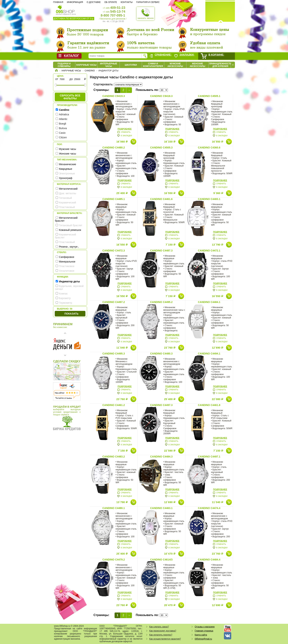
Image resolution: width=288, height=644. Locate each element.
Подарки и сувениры (64, 65)
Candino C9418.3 (161, 96)
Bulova (63, 128)
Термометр (66, 303)
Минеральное (67, 262)
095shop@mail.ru (203, 639)
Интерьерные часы (109, 65)
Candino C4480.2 (114, 148)
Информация (75, 2)
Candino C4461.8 (209, 405)
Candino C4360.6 (209, 148)
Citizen (63, 137)
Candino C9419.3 (114, 96)
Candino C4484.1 (209, 302)
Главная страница (204, 631)
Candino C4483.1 (209, 199)
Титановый (65, 198)
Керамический (67, 203)
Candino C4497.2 (114, 302)
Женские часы (67, 154)
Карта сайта (201, 635)
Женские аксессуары (198, 65)
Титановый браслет (71, 225)
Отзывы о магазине (205, 627)
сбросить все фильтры (70, 97)
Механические (67, 164)
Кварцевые (66, 169)
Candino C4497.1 (209, 457)
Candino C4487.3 (161, 251)
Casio (62, 133)
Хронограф (66, 178)
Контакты (127, 2)
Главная (58, 2)
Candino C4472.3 (114, 251)
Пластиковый (67, 207)
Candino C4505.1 (209, 96)
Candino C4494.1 (209, 354)
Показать (71, 314)
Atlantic (63, 119)
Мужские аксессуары (175, 65)
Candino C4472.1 (209, 251)
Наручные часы (86, 65)
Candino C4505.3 (161, 148)
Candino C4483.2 (114, 457)
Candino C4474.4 (209, 508)
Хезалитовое (67, 271)
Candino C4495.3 (114, 354)
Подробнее (125, 129)
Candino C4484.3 (161, 457)
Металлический (68, 189)
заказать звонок (145, 14)
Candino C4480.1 (114, 508)
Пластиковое (67, 266)
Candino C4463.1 (161, 508)
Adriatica (64, 114)
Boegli (63, 124)
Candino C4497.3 (161, 405)
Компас (63, 294)
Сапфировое (67, 257)
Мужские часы (67, 149)
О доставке (94, 2)
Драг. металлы (68, 193)
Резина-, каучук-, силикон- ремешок (67, 248)
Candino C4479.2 (114, 560)
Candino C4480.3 (161, 354)
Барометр (65, 298)
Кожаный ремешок (70, 230)
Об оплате (111, 2)
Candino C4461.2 (114, 405)
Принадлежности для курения (220, 65)
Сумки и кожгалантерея (153, 65)
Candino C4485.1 (114, 199)
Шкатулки (131, 65)
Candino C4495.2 (161, 302)
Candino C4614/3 (161, 560)
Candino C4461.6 (161, 199)
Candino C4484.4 (209, 560)
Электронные (67, 173)
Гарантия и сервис (148, 2)
